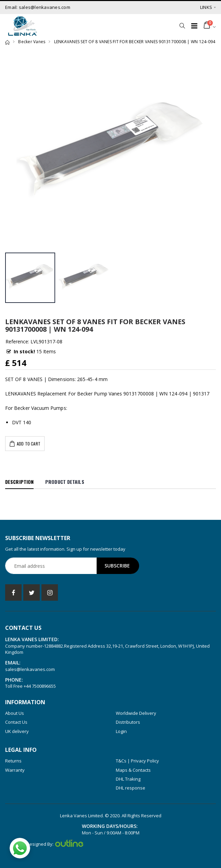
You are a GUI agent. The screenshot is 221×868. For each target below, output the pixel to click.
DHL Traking (128, 779)
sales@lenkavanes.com (30, 669)
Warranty (15, 770)
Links (206, 7)
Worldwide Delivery (136, 713)
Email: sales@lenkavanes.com (38, 7)
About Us (15, 713)
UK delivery (17, 731)
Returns (13, 761)
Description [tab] (19, 482)
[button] (182, 26)
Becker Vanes (32, 42)
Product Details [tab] (65, 482)
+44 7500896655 (40, 686)
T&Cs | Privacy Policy (137, 761)
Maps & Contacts (133, 770)
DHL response (131, 788)
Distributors (128, 722)
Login (121, 731)
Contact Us (16, 722)
